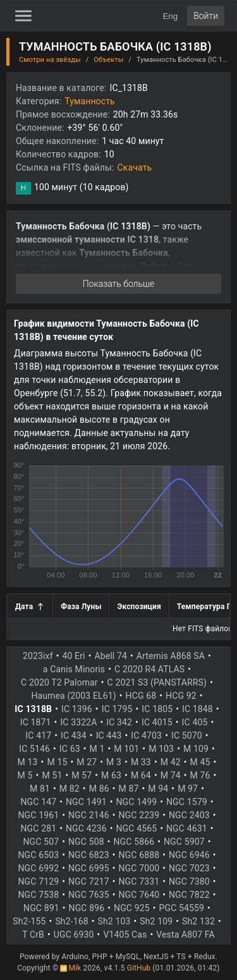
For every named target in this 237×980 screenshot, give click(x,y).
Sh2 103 (114, 921)
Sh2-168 (71, 921)
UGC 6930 (74, 935)
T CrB (33, 935)
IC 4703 (146, 735)
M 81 (40, 789)
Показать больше (119, 284)
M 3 (114, 762)
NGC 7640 (139, 895)
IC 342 (119, 722)
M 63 (111, 775)
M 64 (141, 775)
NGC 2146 (89, 815)
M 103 (161, 749)
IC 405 (195, 722)
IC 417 (38, 735)
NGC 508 (86, 842)
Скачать (135, 167)
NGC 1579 (187, 802)
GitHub (139, 968)
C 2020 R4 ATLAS (149, 669)
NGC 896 (87, 908)
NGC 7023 (189, 868)
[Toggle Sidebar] (23, 16)
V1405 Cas (125, 935)
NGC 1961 (39, 815)
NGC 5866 (134, 842)
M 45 (200, 762)
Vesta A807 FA (185, 935)
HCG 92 (181, 696)
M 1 (97, 749)
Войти (206, 16)
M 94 (158, 789)
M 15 (57, 762)
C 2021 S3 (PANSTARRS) (157, 682)
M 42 (171, 762)
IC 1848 (197, 709)
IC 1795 (117, 709)
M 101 (126, 749)
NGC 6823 (89, 855)
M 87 (129, 789)
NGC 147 (39, 802)
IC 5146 (34, 749)
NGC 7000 (139, 868)
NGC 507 (41, 842)
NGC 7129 (39, 881)
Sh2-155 (29, 921)
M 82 (70, 789)
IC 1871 (36, 722)
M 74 (171, 775)
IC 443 (109, 735)
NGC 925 (132, 908)
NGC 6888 (139, 855)
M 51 (52, 775)
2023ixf (38, 656)
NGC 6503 (39, 855)
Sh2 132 (198, 921)
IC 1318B (33, 709)
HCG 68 (141, 696)
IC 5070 (187, 735)
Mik (70, 968)
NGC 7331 (139, 881)
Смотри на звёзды (50, 60)
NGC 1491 (86, 802)
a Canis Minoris (74, 669)
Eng (170, 16)
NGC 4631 (187, 828)
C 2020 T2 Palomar (59, 682)
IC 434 (74, 735)
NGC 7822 (189, 895)
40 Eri (74, 656)
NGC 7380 (189, 881)
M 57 (82, 775)
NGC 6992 (39, 868)
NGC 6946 (189, 855)
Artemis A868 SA (171, 656)
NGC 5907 (184, 842)
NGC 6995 (89, 868)
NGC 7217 (89, 881)
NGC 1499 (137, 802)
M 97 (188, 789)
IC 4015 (157, 722)
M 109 (196, 749)
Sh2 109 (156, 921)
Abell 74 (111, 656)
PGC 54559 (182, 908)
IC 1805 (157, 709)
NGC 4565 (137, 828)
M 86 (99, 789)
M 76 (200, 775)
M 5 (25, 775)
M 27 (87, 762)
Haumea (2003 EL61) (73, 696)
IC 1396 (77, 709)
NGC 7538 (39, 895)
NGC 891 (41, 908)
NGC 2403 (189, 815)
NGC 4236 (86, 828)
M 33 (141, 762)
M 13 (28, 762)
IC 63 (70, 749)
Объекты (108, 60)
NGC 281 (39, 828)
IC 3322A (78, 722)
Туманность (90, 101)
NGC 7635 (89, 895)
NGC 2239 (139, 815)
